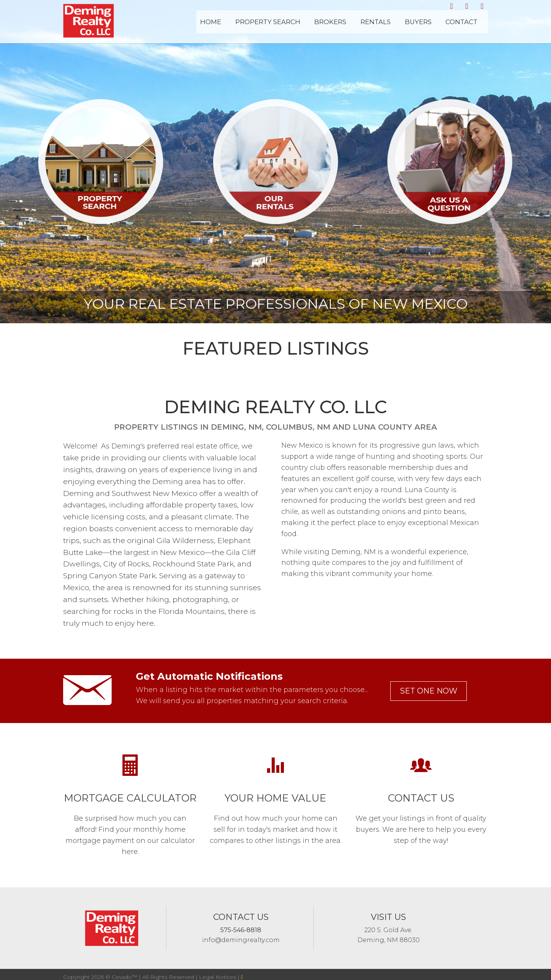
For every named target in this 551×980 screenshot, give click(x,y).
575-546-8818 (241, 930)
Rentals (405, 27)
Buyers (438, 27)
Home (275, 27)
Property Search (320, 27)
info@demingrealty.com (241, 940)
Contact (471, 27)
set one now (429, 691)
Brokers (370, 27)
